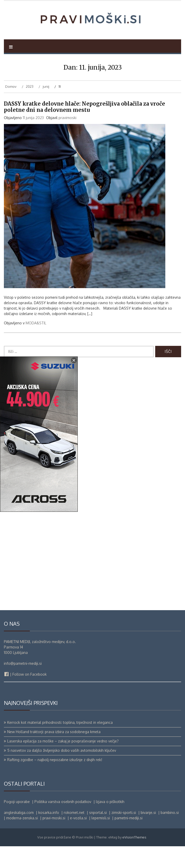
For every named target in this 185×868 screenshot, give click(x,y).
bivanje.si (148, 834)
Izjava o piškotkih (110, 823)
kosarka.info (49, 834)
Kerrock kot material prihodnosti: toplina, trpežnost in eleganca (60, 744)
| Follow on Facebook (25, 696)
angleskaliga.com (19, 834)
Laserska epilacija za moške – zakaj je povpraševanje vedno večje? (63, 763)
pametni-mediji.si (129, 840)
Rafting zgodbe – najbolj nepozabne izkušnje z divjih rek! (55, 781)
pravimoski (67, 139)
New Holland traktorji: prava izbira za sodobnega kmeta (54, 753)
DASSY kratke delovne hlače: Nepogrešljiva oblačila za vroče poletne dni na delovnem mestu (84, 128)
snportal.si (98, 834)
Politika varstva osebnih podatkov (63, 823)
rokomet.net (74, 834)
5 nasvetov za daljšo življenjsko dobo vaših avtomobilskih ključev (62, 772)
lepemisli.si (101, 840)
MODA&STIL (36, 344)
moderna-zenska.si (22, 840)
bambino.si (170, 834)
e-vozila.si (78, 840)
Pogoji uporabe (17, 823)
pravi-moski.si (54, 840)
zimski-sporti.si (124, 834)
